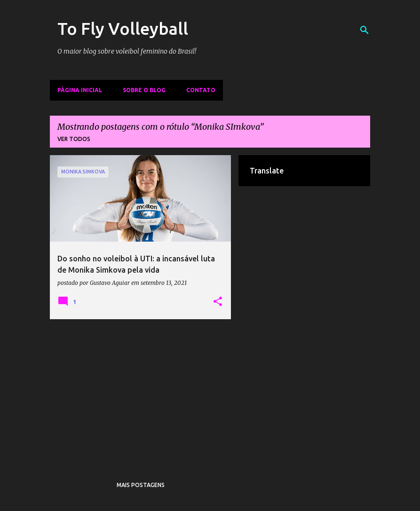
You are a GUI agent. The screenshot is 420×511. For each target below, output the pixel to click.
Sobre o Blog (144, 90)
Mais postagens (141, 485)
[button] (218, 302)
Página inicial (80, 90)
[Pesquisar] (365, 30)
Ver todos (74, 139)
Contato (201, 90)
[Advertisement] (141, 392)
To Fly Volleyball (123, 28)
